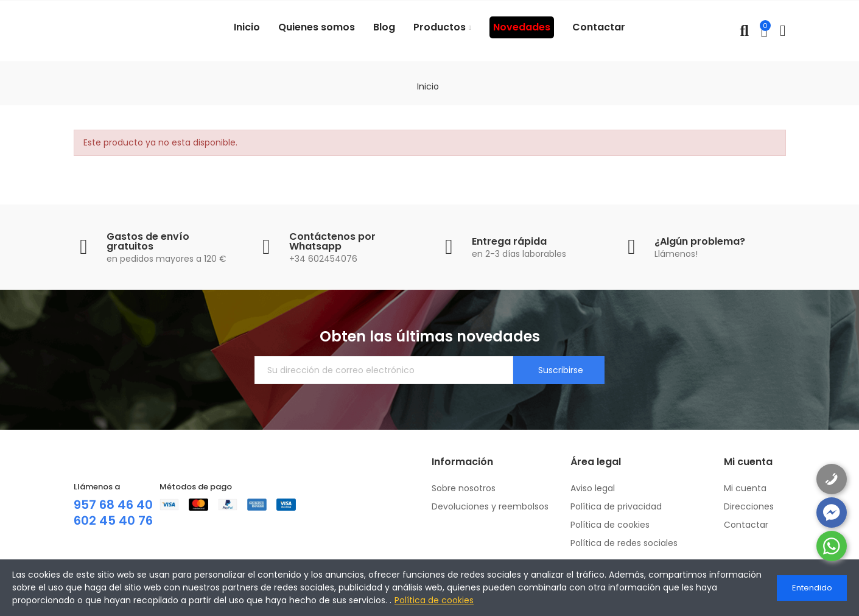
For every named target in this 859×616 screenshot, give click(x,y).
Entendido (812, 588)
